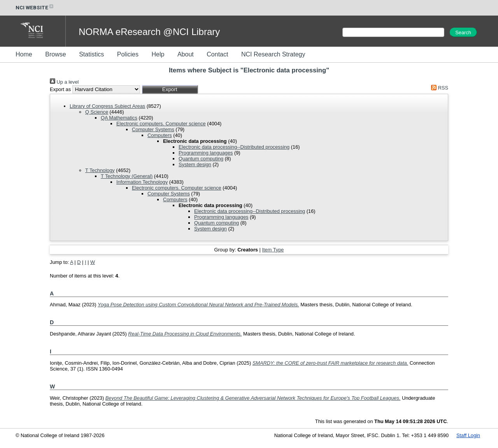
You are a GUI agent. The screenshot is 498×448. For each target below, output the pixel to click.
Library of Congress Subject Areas (107, 106)
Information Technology (142, 182)
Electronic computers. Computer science (161, 124)
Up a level (64, 82)
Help (158, 54)
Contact (217, 54)
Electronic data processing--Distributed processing (234, 147)
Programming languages (206, 153)
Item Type (273, 250)
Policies (128, 54)
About (186, 54)
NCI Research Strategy (273, 54)
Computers (160, 135)
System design (195, 164)
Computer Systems (153, 129)
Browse (55, 54)
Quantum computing (201, 159)
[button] (170, 89)
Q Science (97, 112)
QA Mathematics (119, 118)
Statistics (91, 54)
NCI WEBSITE (35, 8)
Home (24, 54)
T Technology (100, 170)
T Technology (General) (127, 176)
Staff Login (468, 435)
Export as (60, 89)
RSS (438, 88)
